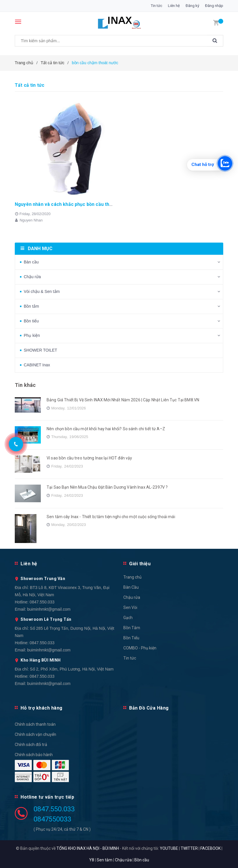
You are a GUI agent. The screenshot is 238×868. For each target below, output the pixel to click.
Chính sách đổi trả (31, 745)
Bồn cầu (142, 860)
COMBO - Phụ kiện (140, 648)
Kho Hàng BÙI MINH (41, 660)
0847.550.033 (42, 602)
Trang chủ (132, 577)
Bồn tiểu (31, 321)
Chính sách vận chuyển (35, 734)
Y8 (92, 860)
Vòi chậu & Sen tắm (42, 291)
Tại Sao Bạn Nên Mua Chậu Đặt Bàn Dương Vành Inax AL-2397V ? (107, 487)
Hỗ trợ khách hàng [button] (42, 708)
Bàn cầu (31, 262)
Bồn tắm (31, 306)
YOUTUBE (169, 848)
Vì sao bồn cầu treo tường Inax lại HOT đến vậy (89, 458)
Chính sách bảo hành (34, 755)
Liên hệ (174, 6)
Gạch (128, 618)
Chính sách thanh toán (35, 724)
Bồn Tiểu (131, 638)
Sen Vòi (130, 607)
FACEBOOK (210, 848)
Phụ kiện (32, 335)
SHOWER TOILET (40, 350)
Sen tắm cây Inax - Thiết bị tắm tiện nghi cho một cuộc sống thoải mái (111, 517)
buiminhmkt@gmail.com (49, 609)
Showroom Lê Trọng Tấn (46, 619)
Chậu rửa (32, 277)
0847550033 (52, 819)
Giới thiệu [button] (140, 564)
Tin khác (25, 385)
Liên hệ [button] (29, 564)
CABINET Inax (37, 365)
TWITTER (189, 848)
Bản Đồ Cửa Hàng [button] (149, 708)
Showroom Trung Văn (43, 579)
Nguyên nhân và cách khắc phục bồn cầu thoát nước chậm (78, 204)
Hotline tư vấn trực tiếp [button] (47, 797)
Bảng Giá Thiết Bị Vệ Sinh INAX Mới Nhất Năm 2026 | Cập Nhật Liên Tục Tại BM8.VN (123, 400)
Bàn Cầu (131, 587)
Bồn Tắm (132, 628)
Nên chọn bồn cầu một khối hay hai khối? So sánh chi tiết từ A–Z (106, 429)
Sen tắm (105, 860)
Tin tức (156, 6)
